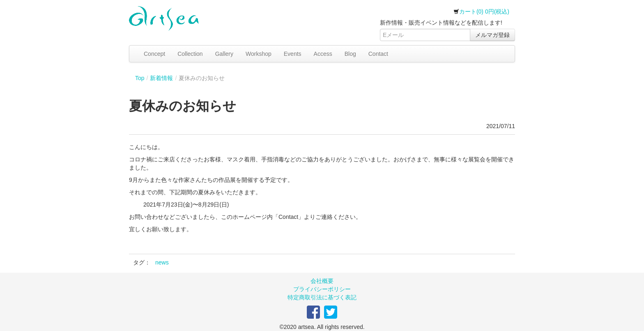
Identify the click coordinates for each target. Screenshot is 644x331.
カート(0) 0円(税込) (481, 11)
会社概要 (322, 281)
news (162, 262)
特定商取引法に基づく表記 (322, 297)
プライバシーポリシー (322, 289)
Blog (350, 54)
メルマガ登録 (492, 35)
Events (293, 54)
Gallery (224, 54)
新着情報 (161, 78)
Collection (190, 54)
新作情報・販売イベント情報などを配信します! (441, 23)
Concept (154, 54)
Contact (378, 54)
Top (140, 78)
